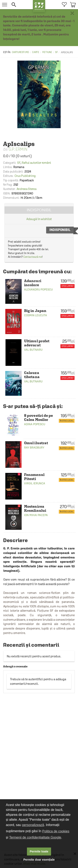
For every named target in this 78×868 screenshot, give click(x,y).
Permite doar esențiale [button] (39, 860)
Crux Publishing (25, 176)
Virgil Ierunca (35, 483)
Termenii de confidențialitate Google (35, 837)
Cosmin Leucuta (36, 315)
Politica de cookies (56, 831)
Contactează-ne (33, 257)
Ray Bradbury (34, 448)
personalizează (33, 825)
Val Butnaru (33, 350)
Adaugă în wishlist (39, 219)
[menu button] (5, 5)
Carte (36, 52)
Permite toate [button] (39, 851)
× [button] (72, 13)
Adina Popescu (35, 424)
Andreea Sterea (27, 189)
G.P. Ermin (18, 149)
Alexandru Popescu (38, 289)
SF (56, 52)
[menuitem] (64, 5)
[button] (21, 5)
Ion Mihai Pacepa (36, 515)
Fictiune (47, 52)
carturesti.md (20, 52)
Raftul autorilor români (36, 163)
